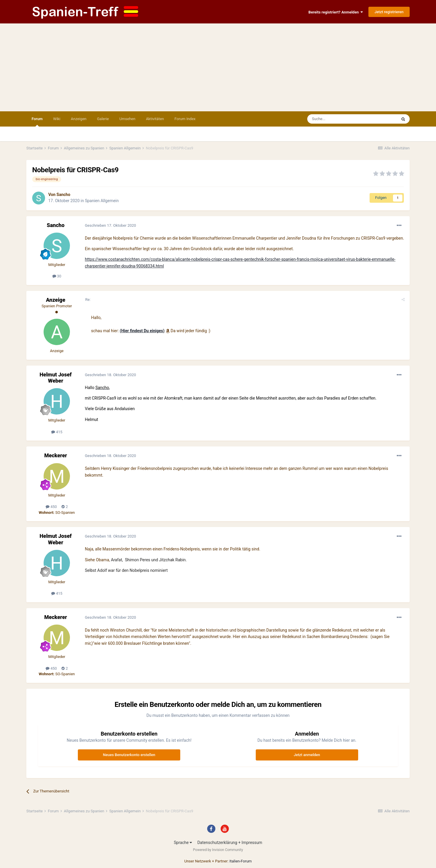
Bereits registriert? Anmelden (336, 12)
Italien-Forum (241, 861)
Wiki (57, 119)
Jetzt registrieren (389, 12)
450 (51, 507)
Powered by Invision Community (218, 850)
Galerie (103, 119)
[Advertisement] (218, 67)
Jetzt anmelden (307, 755)
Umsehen (127, 119)
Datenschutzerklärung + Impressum (230, 843)
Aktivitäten (155, 119)
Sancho (63, 195)
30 (57, 276)
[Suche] (335, 119)
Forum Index (185, 119)
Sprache (183, 843)
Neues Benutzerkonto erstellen (129, 755)
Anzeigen (79, 119)
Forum (37, 122)
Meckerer (56, 455)
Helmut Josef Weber (56, 378)
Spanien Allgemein (102, 201)
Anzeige (56, 300)
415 (57, 432)
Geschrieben (110, 225)
